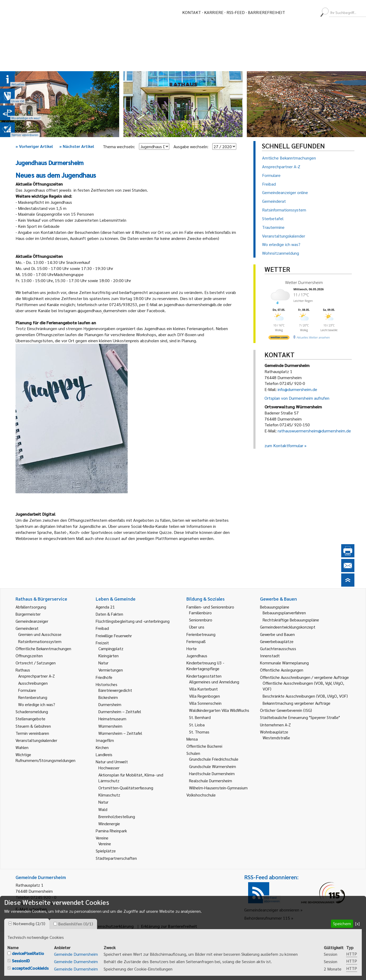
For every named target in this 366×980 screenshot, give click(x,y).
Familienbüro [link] (200, 613)
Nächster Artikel (77, 146)
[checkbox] (10, 923)
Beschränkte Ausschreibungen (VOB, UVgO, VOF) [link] (305, 696)
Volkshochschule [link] (201, 795)
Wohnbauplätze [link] (274, 732)
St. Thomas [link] (199, 732)
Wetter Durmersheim (304, 282)
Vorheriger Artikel (34, 146)
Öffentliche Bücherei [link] (204, 746)
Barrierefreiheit (266, 12)
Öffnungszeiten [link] (29, 656)
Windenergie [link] (109, 824)
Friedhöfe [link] (104, 677)
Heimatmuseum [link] (112, 719)
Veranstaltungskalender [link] (36, 740)
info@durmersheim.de (297, 389)
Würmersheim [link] (110, 726)
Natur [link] (103, 663)
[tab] (27, 924)
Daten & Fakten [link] (109, 614)
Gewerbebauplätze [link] (277, 641)
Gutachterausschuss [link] (278, 648)
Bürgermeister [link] (28, 614)
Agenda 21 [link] (105, 607)
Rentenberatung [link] (33, 697)
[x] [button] (357, 923)
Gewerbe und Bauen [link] (277, 634)
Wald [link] (103, 809)
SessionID (21, 961)
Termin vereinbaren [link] (32, 733)
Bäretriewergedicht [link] (115, 690)
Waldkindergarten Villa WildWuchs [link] (219, 710)
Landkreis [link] (104, 754)
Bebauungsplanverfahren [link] (284, 613)
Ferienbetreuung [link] (201, 634)
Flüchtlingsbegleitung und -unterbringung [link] (133, 621)
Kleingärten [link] (109, 656)
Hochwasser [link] (109, 768)
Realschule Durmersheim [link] (211, 781)
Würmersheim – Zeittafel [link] (120, 733)
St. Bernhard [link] (200, 717)
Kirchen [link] (102, 747)
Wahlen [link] (22, 747)
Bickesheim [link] (108, 697)
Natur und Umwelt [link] (112, 762)
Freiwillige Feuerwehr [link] (114, 636)
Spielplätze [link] (106, 851)
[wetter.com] (279, 338)
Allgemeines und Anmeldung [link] (214, 682)
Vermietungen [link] (111, 670)
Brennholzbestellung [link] (117, 816)
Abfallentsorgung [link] (31, 607)
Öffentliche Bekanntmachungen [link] (43, 648)
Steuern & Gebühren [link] (33, 726)
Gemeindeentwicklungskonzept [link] (288, 627)
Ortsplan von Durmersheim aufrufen (297, 398)
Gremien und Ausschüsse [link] (40, 634)
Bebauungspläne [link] (275, 607)
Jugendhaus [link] (197, 656)
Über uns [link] (197, 627)
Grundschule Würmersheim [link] (213, 766)
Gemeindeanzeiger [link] (32, 621)
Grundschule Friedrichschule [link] (214, 759)
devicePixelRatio (28, 953)
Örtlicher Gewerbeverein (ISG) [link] (286, 710)
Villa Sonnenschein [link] (205, 703)
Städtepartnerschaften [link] (116, 858)
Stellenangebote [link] (30, 719)
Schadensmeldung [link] (32, 711)
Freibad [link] (102, 628)
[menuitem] (294, 12)
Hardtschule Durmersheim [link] (212, 773)
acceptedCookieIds (30, 968)
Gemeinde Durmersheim (76, 954)
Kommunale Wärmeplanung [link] (284, 663)
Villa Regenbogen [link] (204, 696)
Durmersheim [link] (110, 704)
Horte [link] (192, 648)
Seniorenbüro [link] (201, 620)
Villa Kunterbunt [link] (203, 689)
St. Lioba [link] (197, 725)
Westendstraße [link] (276, 738)
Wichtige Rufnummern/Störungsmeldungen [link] (45, 757)
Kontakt (192, 12)
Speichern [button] (342, 923)
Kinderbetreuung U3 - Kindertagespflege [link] (205, 666)
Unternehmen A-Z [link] (275, 725)
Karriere (214, 12)
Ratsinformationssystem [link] (40, 641)
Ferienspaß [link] (196, 641)
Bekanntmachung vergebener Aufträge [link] (297, 703)
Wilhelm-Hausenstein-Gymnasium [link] (218, 788)
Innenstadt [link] (270, 656)
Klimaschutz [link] (109, 795)
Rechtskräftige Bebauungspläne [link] (291, 620)
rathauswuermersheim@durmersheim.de (314, 431)
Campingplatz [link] (111, 648)
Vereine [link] (105, 844)
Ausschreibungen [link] (33, 683)
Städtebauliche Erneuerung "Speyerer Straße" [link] (300, 717)
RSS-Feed (236, 12)
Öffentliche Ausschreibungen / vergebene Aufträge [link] (304, 677)
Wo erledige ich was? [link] (37, 704)
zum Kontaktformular (284, 445)
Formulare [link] (27, 690)
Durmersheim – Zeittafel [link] (120, 711)
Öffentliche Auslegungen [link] (282, 670)
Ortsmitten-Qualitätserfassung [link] (126, 788)
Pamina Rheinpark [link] (111, 831)
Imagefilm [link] (105, 740)
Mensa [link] (192, 739)
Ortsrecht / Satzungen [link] (36, 663)
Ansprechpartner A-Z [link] (37, 676)
